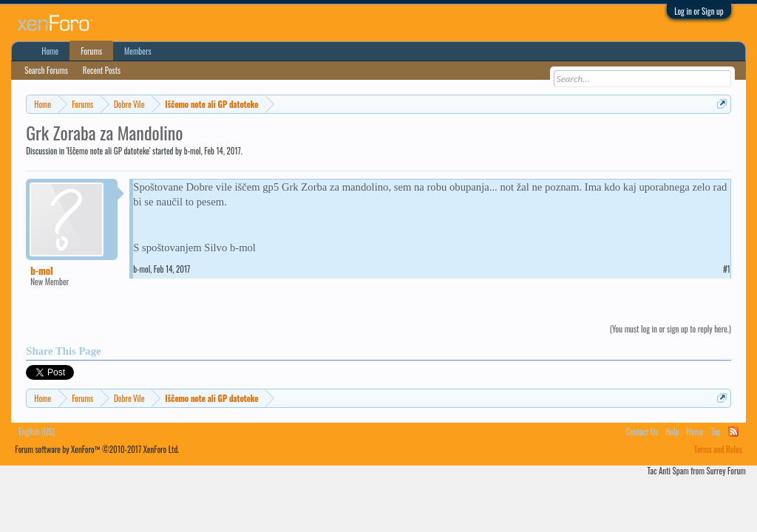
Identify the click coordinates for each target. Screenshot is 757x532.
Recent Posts (102, 70)
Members (138, 51)
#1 (727, 269)
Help (672, 432)
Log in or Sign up (699, 11)
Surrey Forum (726, 471)
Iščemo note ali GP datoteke (108, 151)
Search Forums (46, 70)
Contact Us (642, 432)
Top (715, 432)
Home (50, 51)
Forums (91, 51)
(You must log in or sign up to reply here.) (671, 329)
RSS (733, 432)
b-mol (193, 151)
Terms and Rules (718, 449)
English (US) (36, 432)
